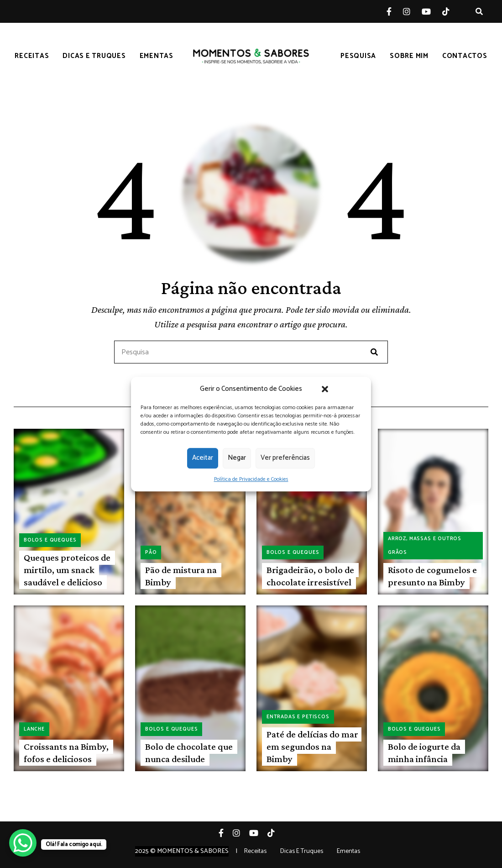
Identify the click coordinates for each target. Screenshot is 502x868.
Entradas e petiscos (298, 717)
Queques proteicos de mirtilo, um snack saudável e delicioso (67, 570)
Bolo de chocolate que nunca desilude (189, 753)
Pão (151, 552)
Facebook (395, 11)
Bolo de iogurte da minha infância (424, 753)
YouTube (432, 11)
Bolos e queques (50, 540)
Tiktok (452, 11)
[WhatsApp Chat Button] (23, 843)
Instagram (412, 11)
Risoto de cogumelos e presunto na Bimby (432, 576)
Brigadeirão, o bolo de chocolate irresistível (310, 576)
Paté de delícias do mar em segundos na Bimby (312, 747)
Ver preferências (285, 458)
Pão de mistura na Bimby (181, 576)
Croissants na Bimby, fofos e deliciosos (66, 753)
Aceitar (203, 458)
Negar (237, 458)
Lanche (34, 729)
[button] (325, 389)
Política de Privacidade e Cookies (251, 479)
